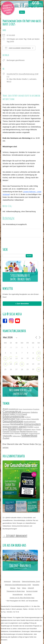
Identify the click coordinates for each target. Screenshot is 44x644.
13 (16, 358)
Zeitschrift (31, 588)
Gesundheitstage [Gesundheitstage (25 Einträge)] (13, 421)
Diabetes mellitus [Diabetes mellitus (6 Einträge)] (9, 414)
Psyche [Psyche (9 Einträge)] (6, 431)
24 (39, 364)
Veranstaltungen (18, 595)
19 (11, 364)
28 (11, 347)
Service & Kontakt (32, 591)
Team (19, 588)
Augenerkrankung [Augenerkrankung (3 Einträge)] (28, 409)
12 (11, 358)
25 (5, 369)
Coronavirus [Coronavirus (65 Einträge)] (12, 412)
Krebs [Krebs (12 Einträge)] (19, 429)
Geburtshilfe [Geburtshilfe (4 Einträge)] (35, 419)
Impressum (7, 582)
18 (5, 364)
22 (28, 364)
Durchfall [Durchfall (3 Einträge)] (18, 415)
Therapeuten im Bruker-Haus (16, 591)
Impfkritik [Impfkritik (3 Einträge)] (36, 427)
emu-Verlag (28, 595)
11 (5, 358)
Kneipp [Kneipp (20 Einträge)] (12, 429)
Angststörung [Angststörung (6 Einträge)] (13, 409)
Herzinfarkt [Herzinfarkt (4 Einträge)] (6, 424)
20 (16, 364)
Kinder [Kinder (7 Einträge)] (5, 429)
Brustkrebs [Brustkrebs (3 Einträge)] (36, 409)
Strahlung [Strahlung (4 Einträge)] (17, 433)
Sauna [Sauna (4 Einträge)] (35, 432)
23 (33, 364)
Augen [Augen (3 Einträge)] (21, 409)
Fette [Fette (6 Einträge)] (18, 419)
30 (22, 347)
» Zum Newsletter (22, 304)
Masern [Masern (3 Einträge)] (34, 429)
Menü (22, 12)
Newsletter (36, 585)
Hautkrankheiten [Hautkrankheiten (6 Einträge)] (30, 422)
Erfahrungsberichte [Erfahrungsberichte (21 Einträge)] (13, 417)
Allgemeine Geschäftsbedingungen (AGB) (18, 585)
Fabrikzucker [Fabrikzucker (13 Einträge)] (9, 419)
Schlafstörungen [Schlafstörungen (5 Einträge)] (8, 433)
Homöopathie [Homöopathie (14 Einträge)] (17, 424)
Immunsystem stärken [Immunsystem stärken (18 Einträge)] (15, 427)
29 (16, 347)
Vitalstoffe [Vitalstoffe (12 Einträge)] (7, 436)
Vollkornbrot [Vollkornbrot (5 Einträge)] (17, 436)
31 (39, 369)
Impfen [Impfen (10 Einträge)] (30, 427)
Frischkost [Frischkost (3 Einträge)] (23, 419)
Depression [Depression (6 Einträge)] (26, 412)
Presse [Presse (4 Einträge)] (38, 429)
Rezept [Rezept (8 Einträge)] (23, 431)
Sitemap (13, 588)
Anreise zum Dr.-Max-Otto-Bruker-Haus (22, 598)
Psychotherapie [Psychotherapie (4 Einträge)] (14, 432)
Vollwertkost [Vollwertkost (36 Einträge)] (29, 436)
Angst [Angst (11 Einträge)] (5, 409)
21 (22, 364)
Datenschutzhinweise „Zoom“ (31, 582)
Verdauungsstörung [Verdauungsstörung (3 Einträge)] (34, 433)
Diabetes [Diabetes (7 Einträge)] (34, 412)
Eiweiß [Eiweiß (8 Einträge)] (24, 414)
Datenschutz (16, 582)
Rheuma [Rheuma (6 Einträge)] (29, 431)
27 (16, 369)
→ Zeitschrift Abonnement (15, 536)
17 (39, 358)
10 (39, 353)
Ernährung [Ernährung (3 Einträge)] (28, 417)
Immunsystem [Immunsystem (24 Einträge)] (32, 424)
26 (11, 369)
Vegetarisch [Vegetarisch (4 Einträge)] (25, 433)
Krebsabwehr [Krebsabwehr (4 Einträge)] (27, 429)
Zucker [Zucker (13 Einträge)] (6, 438)
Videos (24, 588)
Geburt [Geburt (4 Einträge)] (28, 419)
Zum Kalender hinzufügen (18, 48)
